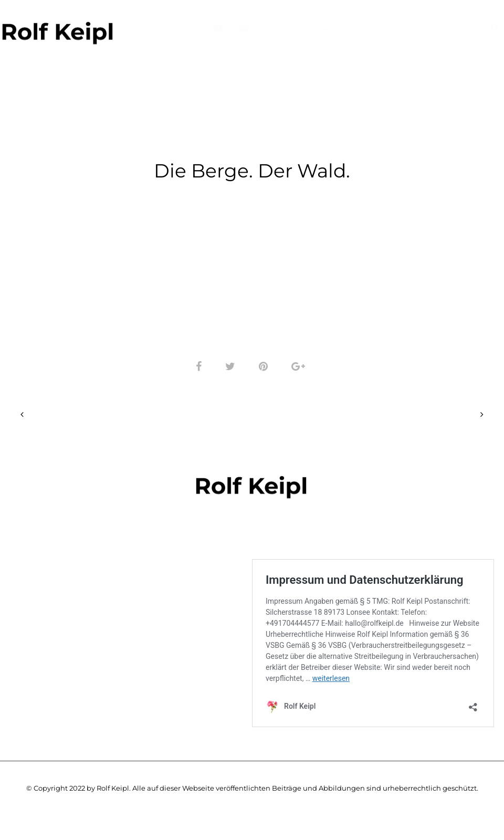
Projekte (286, 29)
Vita (413, 29)
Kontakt (457, 29)
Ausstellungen (355, 29)
